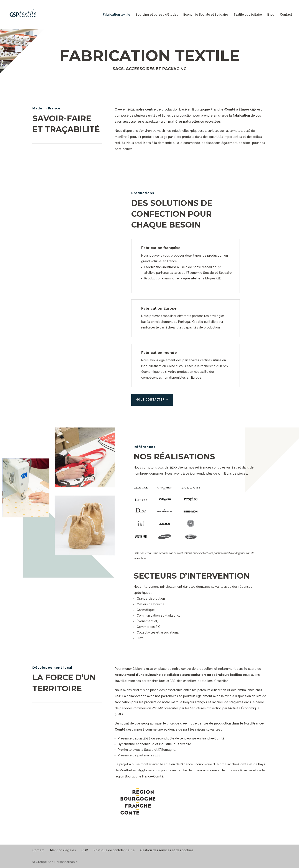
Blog (271, 15)
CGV (85, 850)
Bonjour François (195, 702)
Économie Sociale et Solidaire (206, 15)
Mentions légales (63, 850)
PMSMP (157, 708)
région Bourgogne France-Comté (139, 776)
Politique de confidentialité (114, 850)
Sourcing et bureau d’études (157, 15)
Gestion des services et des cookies (167, 850)
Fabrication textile (117, 15)
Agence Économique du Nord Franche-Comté (215, 764)
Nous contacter (150, 399)
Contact (286, 15)
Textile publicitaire (248, 15)
